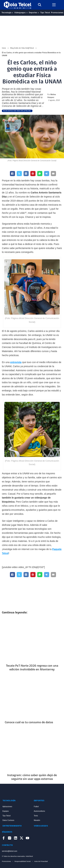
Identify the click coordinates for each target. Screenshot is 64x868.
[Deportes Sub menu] (38, 13)
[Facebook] (12, 174)
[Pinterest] (33, 174)
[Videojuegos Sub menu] (27, 13)
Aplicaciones (7, 807)
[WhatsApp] (40, 174)
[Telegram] (47, 174)
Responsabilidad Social (23, 861)
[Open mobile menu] (54, 5)
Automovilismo (39, 811)
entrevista (16, 362)
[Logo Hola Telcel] (18, 5)
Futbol (36, 807)
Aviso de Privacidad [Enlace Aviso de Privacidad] (41, 861)
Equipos (6, 811)
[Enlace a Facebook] (4, 839)
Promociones (57, 13)
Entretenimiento (12, 826)
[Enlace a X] (22, 839)
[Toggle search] (40, 5)
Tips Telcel (45, 13)
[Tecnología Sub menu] (12, 13)
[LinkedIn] (26, 174)
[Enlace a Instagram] (10, 839)
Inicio (4, 48)
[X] (19, 174)
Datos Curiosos (8, 820)
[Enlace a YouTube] (27, 839)
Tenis (36, 816)
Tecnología (6, 13)
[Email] (53, 174)
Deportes (33, 13)
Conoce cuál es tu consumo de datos (29, 722)
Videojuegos (20, 13)
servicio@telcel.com (9, 851)
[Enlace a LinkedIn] (16, 839)
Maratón (37, 820)
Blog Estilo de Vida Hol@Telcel (22, 48)
